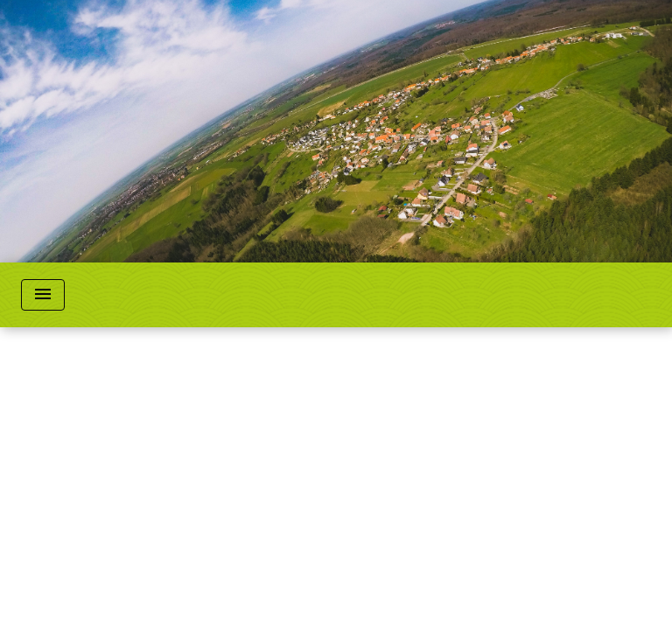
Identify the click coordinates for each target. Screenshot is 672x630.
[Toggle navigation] (43, 295)
